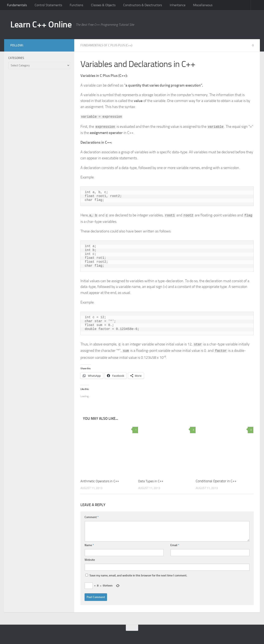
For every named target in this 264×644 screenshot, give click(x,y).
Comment (92, 517)
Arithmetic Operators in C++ (101, 481)
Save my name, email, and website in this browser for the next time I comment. (138, 575)
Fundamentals (17, 5)
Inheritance (178, 5)
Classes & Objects (103, 5)
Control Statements (48, 5)
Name (89, 545)
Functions (76, 5)
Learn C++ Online (41, 25)
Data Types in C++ (152, 481)
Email (175, 545)
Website (90, 560)
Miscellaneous (203, 5)
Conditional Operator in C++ (216, 481)
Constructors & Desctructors (143, 5)
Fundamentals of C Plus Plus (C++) (109, 45)
